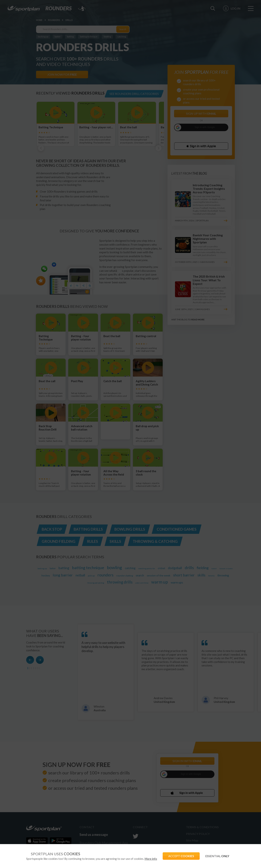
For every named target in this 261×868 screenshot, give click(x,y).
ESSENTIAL (217, 856)
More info (151, 859)
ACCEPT (181, 856)
